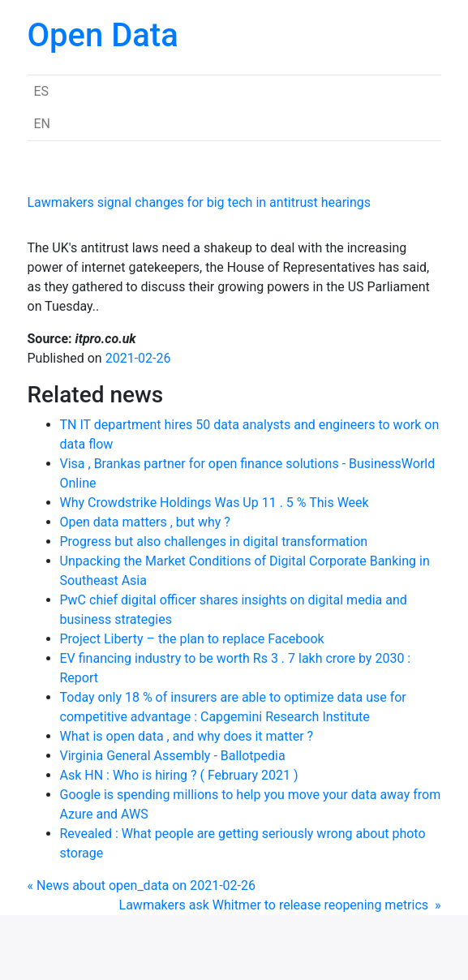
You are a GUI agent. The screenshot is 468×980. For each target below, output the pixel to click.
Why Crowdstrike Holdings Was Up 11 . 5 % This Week (215, 503)
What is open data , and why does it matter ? (187, 736)
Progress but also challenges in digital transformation (214, 542)
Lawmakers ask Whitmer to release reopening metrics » (280, 905)
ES (42, 91)
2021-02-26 (138, 358)
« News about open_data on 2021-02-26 (142, 885)
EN (43, 124)
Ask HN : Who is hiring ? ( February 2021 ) (179, 775)
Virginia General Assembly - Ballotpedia (173, 756)
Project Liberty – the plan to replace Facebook (192, 639)
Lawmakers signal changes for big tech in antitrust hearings (200, 202)
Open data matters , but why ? (145, 522)
